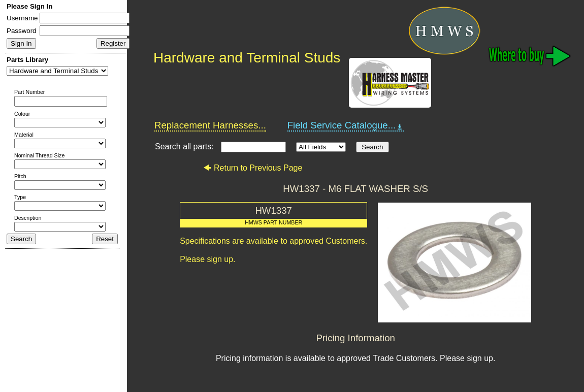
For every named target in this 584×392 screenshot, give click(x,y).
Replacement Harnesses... (210, 125)
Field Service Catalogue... (346, 125)
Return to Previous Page (253, 168)
